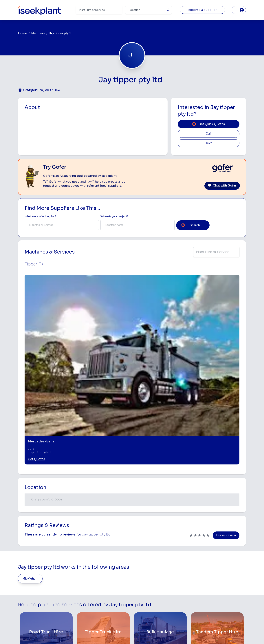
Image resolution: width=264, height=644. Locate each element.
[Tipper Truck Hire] (103, 503)
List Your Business (40, 593)
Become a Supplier (202, 10)
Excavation (140, 615)
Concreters (179, 592)
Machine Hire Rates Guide (228, 569)
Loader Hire (179, 563)
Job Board (218, 563)
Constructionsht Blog (225, 608)
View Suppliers (98, 580)
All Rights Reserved (169, 636)
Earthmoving (179, 569)
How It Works (97, 575)
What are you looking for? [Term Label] (40, 217)
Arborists (177, 586)
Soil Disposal (180, 615)
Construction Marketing (226, 593)
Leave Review (226, 406)
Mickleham (30, 449)
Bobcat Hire (140, 563)
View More (132, 534)
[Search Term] (99, 10)
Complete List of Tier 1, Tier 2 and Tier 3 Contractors (228, 585)
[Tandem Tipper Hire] (217, 503)
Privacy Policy (95, 636)
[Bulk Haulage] (160, 503)
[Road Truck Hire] (46, 503)
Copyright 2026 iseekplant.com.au (130, 636)
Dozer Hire (139, 586)
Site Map (192, 636)
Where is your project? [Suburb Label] (114, 217)
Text (209, 143)
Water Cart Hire (142, 598)
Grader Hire (140, 603)
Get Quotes (36, 330)
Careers (93, 615)
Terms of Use (73, 636)
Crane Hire (139, 580)
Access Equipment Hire (147, 569)
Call (209, 134)
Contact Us (95, 621)
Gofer (92, 609)
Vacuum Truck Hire (183, 603)
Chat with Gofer (222, 186)
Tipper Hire (178, 580)
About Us (94, 569)
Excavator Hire (142, 592)
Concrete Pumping (144, 575)
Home (22, 33)
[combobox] (62, 225)
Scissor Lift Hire (181, 609)
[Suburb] (148, 10)
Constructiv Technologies (104, 603)
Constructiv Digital (100, 598)
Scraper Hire (179, 575)
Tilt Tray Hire (140, 609)
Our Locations (97, 586)
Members (38, 33)
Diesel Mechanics (183, 598)
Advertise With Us (99, 592)
